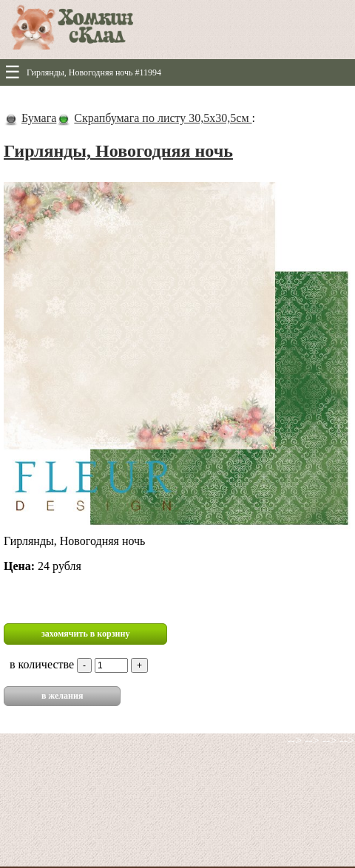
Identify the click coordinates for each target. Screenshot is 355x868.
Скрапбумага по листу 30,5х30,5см (163, 118)
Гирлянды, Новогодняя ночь (118, 151)
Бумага (39, 118)
